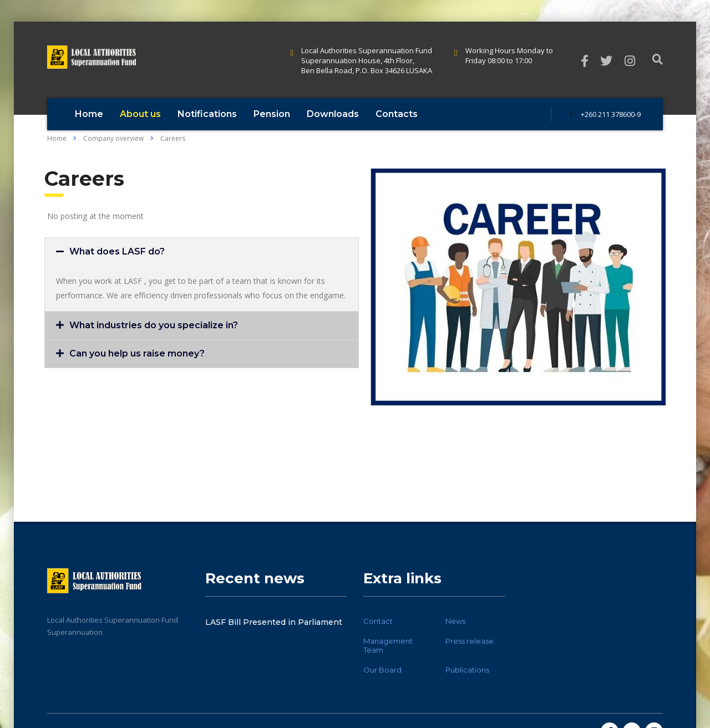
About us (140, 114)
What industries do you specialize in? (154, 325)
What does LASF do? (117, 251)
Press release (470, 641)
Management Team (388, 645)
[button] (202, 252)
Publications (467, 670)
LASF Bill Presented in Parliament (274, 622)
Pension (272, 114)
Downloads (333, 114)
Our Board (382, 670)
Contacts (397, 114)
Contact (378, 621)
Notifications (207, 114)
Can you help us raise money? (137, 353)
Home (89, 114)
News (455, 621)
